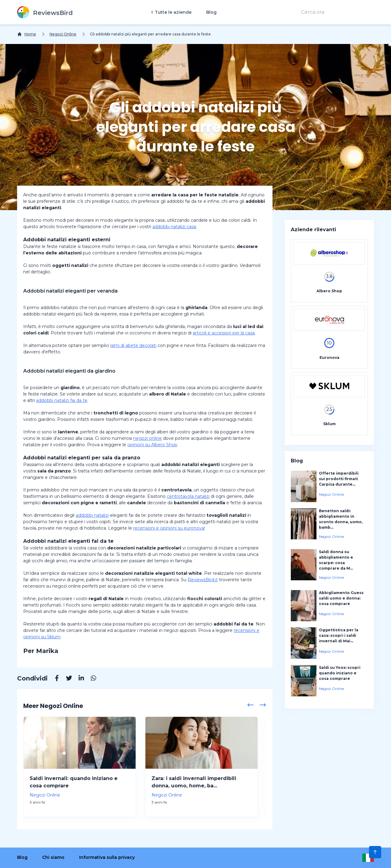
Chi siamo (53, 857)
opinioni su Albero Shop (152, 445)
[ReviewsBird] (45, 12)
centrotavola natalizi (188, 496)
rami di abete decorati (133, 345)
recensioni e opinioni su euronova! (169, 528)
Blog (211, 12)
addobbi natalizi (92, 515)
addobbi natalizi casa (174, 227)
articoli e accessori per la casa (224, 333)
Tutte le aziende (173, 12)
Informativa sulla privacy (107, 857)
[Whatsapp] (90, 679)
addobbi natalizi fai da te (62, 400)
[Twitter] (66, 679)
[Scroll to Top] (375, 852)
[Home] (27, 34)
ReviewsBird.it (203, 580)
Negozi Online (63, 34)
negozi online (148, 438)
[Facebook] (54, 679)
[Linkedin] (78, 679)
